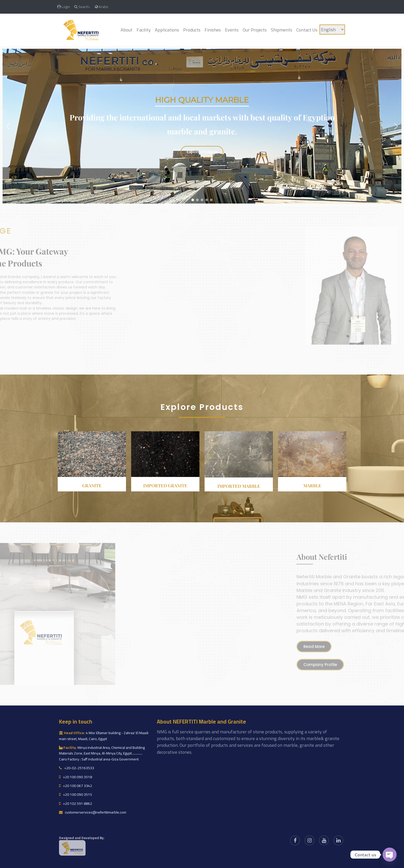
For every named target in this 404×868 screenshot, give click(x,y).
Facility (144, 30)
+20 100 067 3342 (75, 786)
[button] (8, 126)
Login (64, 7)
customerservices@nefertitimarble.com (93, 812)
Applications (167, 30)
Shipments (281, 30)
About (127, 30)
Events (232, 30)
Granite (92, 485)
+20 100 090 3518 (75, 777)
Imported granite (165, 485)
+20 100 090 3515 (75, 794)
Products (192, 30)
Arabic (102, 7)
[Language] (332, 30)
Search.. (82, 7)
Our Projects (255, 30)
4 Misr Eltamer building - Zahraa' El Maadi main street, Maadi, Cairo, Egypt (104, 736)
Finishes (213, 30)
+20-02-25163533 (77, 768)
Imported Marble (239, 486)
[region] (202, 126)
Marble (312, 485)
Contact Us (307, 30)
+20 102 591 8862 (75, 804)
